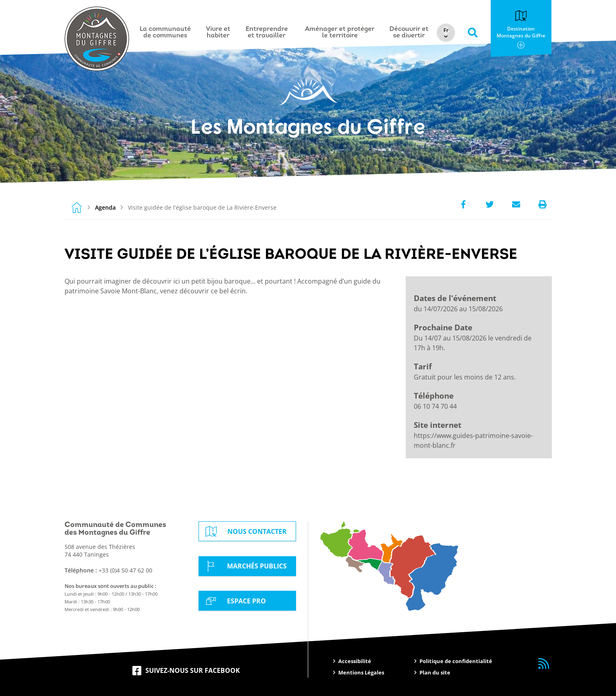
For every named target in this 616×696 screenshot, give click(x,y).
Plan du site (435, 672)
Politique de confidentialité (456, 661)
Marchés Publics (245, 566)
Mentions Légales (361, 672)
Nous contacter (245, 531)
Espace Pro (234, 601)
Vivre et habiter (218, 33)
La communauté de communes (166, 33)
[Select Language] (447, 30)
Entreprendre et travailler (267, 33)
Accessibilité (355, 661)
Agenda (105, 207)
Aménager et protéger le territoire (340, 33)
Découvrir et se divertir (409, 33)
